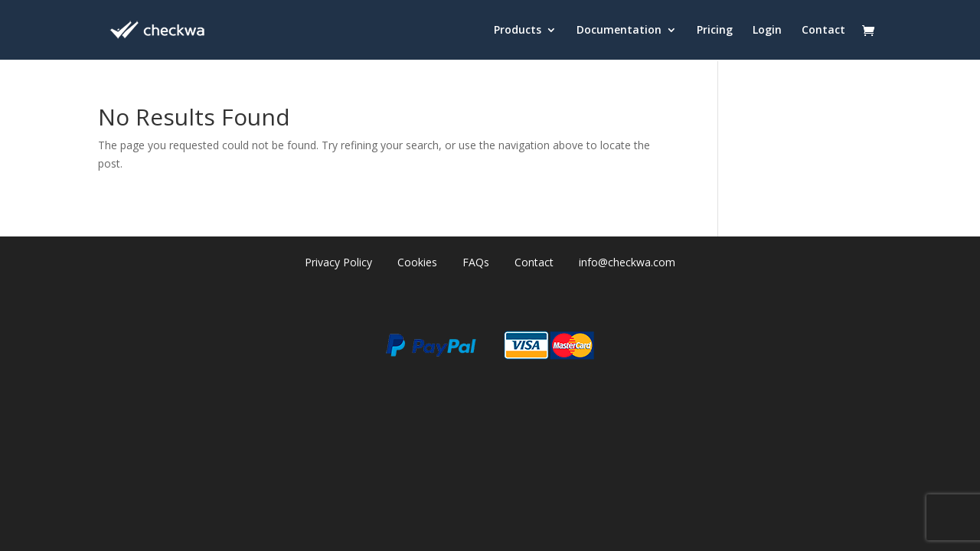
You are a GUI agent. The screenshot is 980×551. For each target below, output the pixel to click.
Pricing (715, 31)
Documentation (619, 31)
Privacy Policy (338, 262)
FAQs (476, 262)
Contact (823, 31)
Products (518, 31)
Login (767, 31)
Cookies (417, 262)
